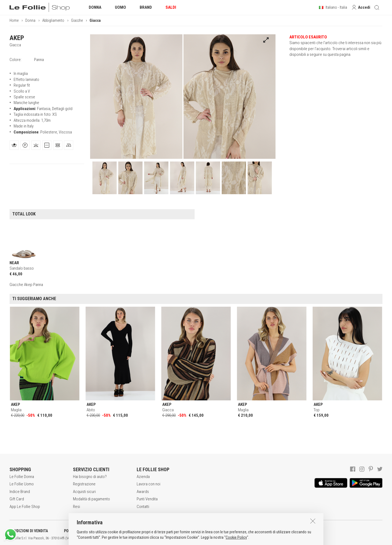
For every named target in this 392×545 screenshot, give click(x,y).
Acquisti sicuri (84, 492)
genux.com (174, 538)
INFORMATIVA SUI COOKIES (143, 531)
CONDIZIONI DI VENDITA (29, 531)
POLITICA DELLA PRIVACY (84, 531)
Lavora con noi (148, 484)
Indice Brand (20, 492)
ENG (193, 538)
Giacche (77, 20)
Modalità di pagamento (91, 499)
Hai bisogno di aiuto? (90, 477)
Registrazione (84, 484)
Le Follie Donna (22, 477)
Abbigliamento (53, 20)
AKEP (17, 38)
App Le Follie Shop (25, 507)
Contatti (143, 507)
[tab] (14, 145)
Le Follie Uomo (22, 484)
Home (14, 20)
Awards (143, 492)
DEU (200, 538)
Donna (30, 20)
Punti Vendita (147, 499)
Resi (76, 507)
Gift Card (17, 499)
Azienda (143, 477)
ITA (187, 538)
